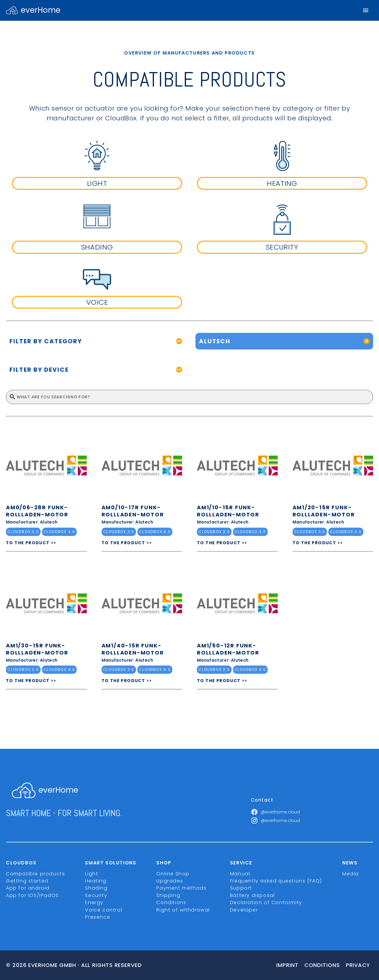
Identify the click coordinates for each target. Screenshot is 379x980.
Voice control (104, 910)
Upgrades (170, 881)
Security (96, 895)
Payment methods (181, 888)
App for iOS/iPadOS (32, 895)
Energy (94, 902)
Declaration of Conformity (266, 902)
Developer (244, 910)
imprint (287, 965)
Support (241, 888)
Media (351, 874)
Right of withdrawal (183, 910)
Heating (96, 881)
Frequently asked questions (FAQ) (276, 881)
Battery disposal (253, 895)
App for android (28, 888)
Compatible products (35, 874)
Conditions (171, 902)
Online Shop (173, 874)
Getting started (27, 881)
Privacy (358, 965)
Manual (240, 874)
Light (91, 874)
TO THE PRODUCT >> (31, 543)
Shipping (168, 895)
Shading (96, 888)
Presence (98, 917)
